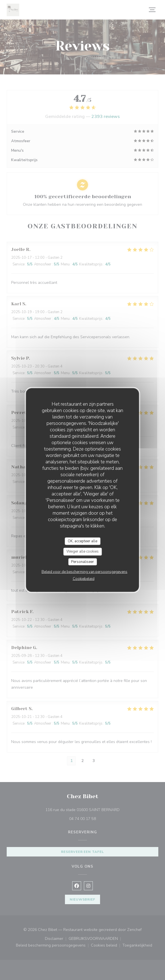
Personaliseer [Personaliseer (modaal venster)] (82, 562)
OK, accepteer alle (82, 541)
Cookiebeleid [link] (84, 579)
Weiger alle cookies (82, 551)
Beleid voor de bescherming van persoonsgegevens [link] (84, 572)
